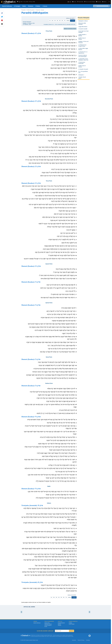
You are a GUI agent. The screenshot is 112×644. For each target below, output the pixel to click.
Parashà (23, 10)
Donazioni (99, 2)
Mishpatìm (86, 18)
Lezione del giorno (48, 625)
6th (62, 21)
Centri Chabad (72, 624)
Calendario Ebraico (48, 624)
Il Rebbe (38, 6)
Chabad (42, 635)
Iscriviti (74, 2)
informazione (65, 636)
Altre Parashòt (31, 10)
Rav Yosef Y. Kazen (49, 636)
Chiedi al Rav (80, 2)
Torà (57, 636)
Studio (24, 6)
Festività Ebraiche (61, 623)
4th (57, 21)
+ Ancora (45, 6)
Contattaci (88, 640)
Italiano (104, 2)
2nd (52, 21)
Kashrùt (59, 624)
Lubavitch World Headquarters (67, 635)
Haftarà (68, 21)
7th (65, 21)
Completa (73, 21)
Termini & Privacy (81, 640)
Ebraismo (31, 6)
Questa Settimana (7, 6)
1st (50, 21)
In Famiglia (17, 6)
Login (69, 2)
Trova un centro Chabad (90, 2)
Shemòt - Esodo (40, 10)
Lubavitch (46, 635)
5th (60, 21)
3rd (55, 21)
